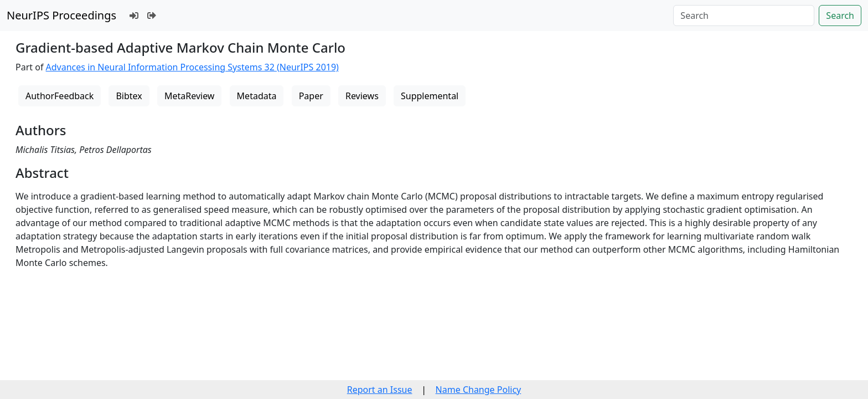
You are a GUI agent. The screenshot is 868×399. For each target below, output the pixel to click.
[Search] (744, 16)
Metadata (257, 96)
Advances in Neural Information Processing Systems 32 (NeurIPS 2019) (192, 67)
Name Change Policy (479, 390)
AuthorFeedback (60, 96)
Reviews (362, 96)
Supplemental (430, 96)
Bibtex (129, 96)
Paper (311, 96)
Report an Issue (380, 390)
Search (840, 16)
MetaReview (189, 96)
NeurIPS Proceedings (61, 15)
